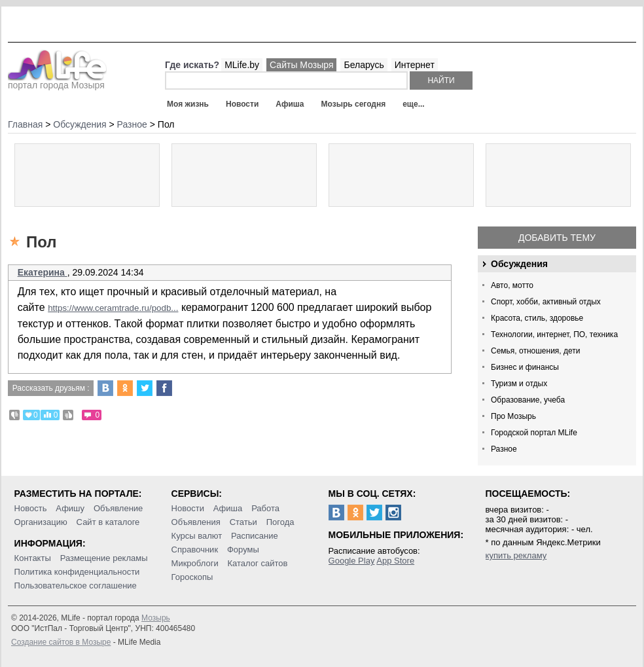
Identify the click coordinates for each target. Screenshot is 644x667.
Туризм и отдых (519, 384)
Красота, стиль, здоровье (537, 318)
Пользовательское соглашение (76, 586)
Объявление (118, 508)
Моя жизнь (188, 104)
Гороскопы (192, 577)
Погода (280, 522)
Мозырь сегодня (354, 104)
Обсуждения (519, 264)
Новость (31, 508)
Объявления (196, 522)
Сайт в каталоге (108, 522)
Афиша (290, 104)
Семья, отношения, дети (536, 351)
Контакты (33, 558)
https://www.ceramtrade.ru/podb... (113, 308)
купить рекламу (516, 555)
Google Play (352, 561)
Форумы (243, 550)
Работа (265, 508)
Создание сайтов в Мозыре (61, 642)
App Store (395, 561)
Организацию (41, 522)
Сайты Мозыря (301, 65)
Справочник (195, 550)
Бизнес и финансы (525, 367)
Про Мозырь (513, 416)
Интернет (415, 65)
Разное (504, 449)
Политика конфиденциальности (77, 572)
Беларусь (364, 65)
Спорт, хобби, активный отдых (546, 302)
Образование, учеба (528, 400)
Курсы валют (197, 536)
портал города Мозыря (57, 81)
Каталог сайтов (258, 563)
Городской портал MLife (534, 433)
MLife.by (242, 65)
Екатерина (43, 272)
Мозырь (156, 618)
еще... (413, 104)
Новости (242, 104)
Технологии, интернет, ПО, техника (554, 334)
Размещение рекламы (104, 558)
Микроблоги (195, 563)
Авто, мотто (512, 285)
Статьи (243, 522)
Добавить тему (557, 238)
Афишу (70, 508)
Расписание (255, 536)
